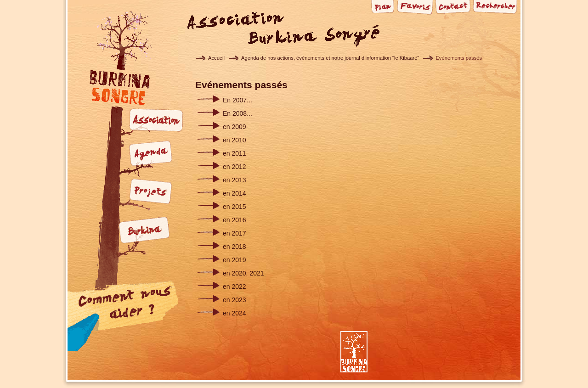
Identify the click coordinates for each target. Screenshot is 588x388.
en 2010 (235, 140)
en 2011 (235, 153)
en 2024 (235, 313)
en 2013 (235, 180)
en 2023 (235, 300)
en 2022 (235, 287)
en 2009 (235, 127)
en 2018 (235, 247)
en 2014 (235, 193)
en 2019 (235, 260)
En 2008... (237, 113)
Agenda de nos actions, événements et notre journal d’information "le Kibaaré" (330, 58)
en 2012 (235, 167)
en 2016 (235, 220)
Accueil (216, 58)
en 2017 (235, 233)
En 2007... (237, 100)
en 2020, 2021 (243, 273)
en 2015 (235, 207)
